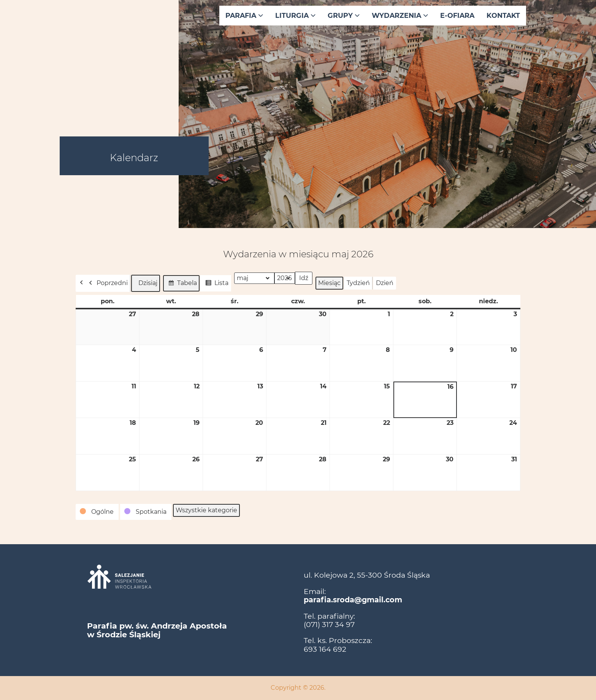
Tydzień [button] (358, 283)
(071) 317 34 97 (329, 624)
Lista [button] (216, 284)
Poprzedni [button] (106, 283)
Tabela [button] (181, 284)
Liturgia (295, 15)
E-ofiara (457, 15)
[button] (97, 512)
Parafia (244, 15)
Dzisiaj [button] (146, 283)
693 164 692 (325, 649)
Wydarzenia (400, 15)
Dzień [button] (385, 283)
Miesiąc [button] (329, 283)
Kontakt (503, 15)
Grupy (344, 15)
